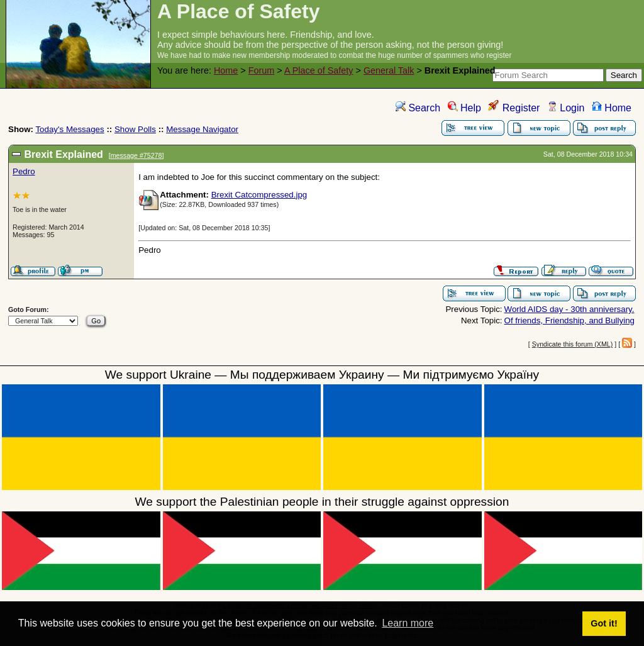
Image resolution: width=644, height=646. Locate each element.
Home (226, 70)
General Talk (389, 70)
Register (514, 108)
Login (566, 108)
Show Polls (135, 129)
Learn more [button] (408, 623)
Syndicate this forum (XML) (573, 344)
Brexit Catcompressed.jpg (259, 195)
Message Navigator (202, 129)
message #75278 (136, 155)
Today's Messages (69, 129)
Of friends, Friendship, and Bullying (569, 320)
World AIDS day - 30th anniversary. (569, 309)
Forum (262, 70)
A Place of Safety (319, 70)
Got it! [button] (604, 623)
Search (418, 108)
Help (464, 108)
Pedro (24, 171)
